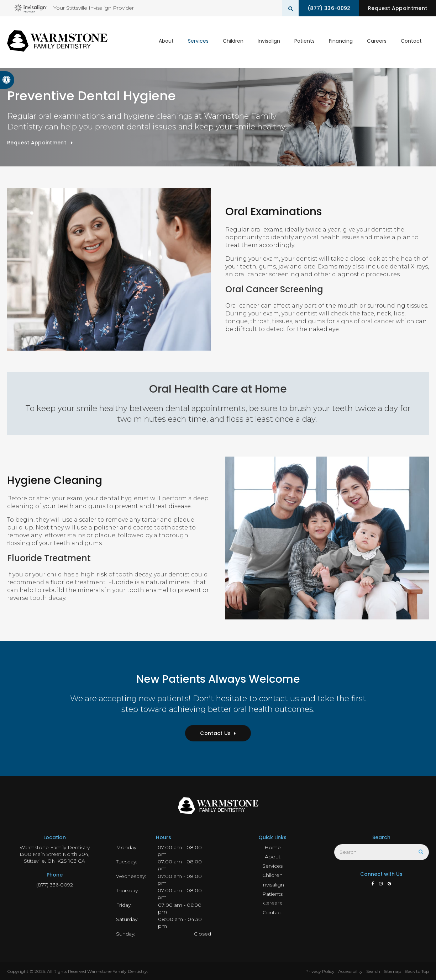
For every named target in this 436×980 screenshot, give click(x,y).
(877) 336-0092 (326, 8)
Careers (377, 42)
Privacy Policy (320, 971)
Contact (411, 42)
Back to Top (417, 971)
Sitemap (392, 971)
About (166, 42)
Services (198, 42)
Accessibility (350, 971)
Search (373, 971)
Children (233, 42)
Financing (341, 42)
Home (273, 847)
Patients (304, 42)
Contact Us (215, 733)
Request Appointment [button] (397, 8)
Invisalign (269, 42)
